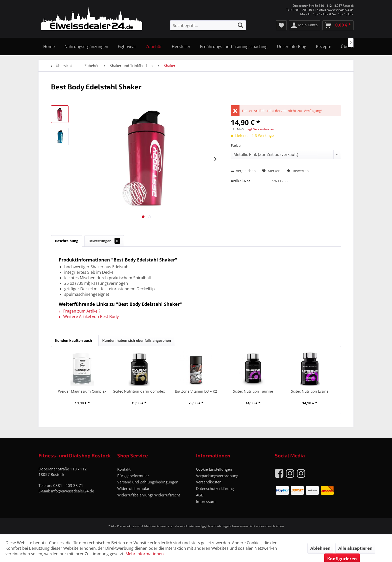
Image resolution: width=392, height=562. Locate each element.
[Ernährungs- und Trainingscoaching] (234, 47)
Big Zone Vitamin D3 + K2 (196, 391)
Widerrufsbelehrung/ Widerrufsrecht (149, 495)
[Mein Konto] (305, 25)
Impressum (206, 501)
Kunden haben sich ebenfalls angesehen (137, 340)
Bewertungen (104, 241)
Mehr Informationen (145, 554)
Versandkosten (209, 482)
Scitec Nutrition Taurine (253, 391)
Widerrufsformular (133, 488)
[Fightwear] (127, 47)
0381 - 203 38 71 (68, 485)
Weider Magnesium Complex (82, 391)
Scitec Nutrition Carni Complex (139, 391)
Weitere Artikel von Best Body (89, 317)
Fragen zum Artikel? (79, 311)
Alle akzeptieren (355, 548)
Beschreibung (67, 241)
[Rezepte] (324, 47)
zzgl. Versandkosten (260, 129)
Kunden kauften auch (73, 340)
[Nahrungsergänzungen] (86, 47)
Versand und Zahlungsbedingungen (148, 482)
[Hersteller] (181, 47)
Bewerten (298, 171)
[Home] (49, 47)
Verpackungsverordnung (217, 476)
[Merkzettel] (281, 25)
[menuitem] (208, 25)
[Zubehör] (154, 47)
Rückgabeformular (133, 476)
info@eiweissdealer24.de (72, 491)
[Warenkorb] (338, 25)
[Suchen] (240, 25)
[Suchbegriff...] (208, 25)
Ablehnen (320, 548)
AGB (200, 495)
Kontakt (124, 469)
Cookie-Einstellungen (214, 469)
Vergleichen (243, 171)
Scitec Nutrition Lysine (310, 391)
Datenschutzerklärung (215, 488)
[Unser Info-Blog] (292, 47)
